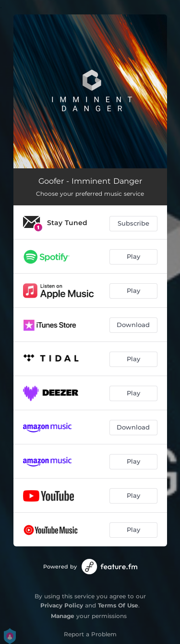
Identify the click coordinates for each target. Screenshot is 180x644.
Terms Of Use (118, 605)
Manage (63, 616)
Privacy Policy (62, 605)
